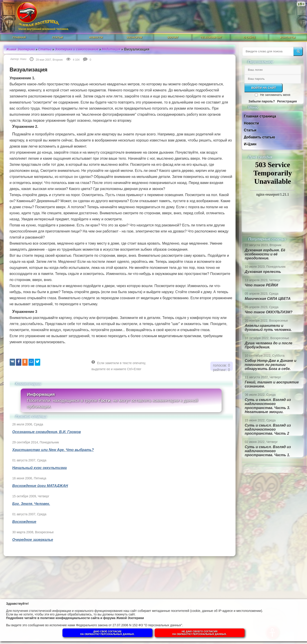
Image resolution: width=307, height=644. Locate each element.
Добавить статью (259, 137)
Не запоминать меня (275, 95)
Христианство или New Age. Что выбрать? (53, 450)
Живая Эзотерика (21, 49)
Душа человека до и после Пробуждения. (269, 345)
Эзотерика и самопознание (77, 49)
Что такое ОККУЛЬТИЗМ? (269, 312)
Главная (19, 38)
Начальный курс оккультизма (40, 468)
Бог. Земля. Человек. (31, 504)
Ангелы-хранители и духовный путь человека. (268, 328)
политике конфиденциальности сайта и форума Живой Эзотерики (92, 618)
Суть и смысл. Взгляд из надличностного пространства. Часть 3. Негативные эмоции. (268, 406)
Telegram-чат (211, 38)
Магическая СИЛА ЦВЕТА (268, 299)
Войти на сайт (264, 88)
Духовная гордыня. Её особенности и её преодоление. (265, 254)
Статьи (58, 38)
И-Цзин (250, 144)
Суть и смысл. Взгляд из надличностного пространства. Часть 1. (268, 451)
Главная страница (260, 116)
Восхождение (24, 522)
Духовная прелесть (263, 272)
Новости (96, 38)
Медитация (111, 49)
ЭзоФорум (134, 38)
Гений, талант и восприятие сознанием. (272, 384)
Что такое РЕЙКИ (261, 285)
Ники (23, 59)
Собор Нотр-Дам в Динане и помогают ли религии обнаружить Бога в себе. (270, 365)
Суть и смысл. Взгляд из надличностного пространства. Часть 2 (268, 429)
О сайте (249, 38)
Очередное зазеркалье (33, 540)
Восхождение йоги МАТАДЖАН (40, 486)
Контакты (288, 38)
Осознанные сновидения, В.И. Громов (47, 432)
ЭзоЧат (173, 38)
